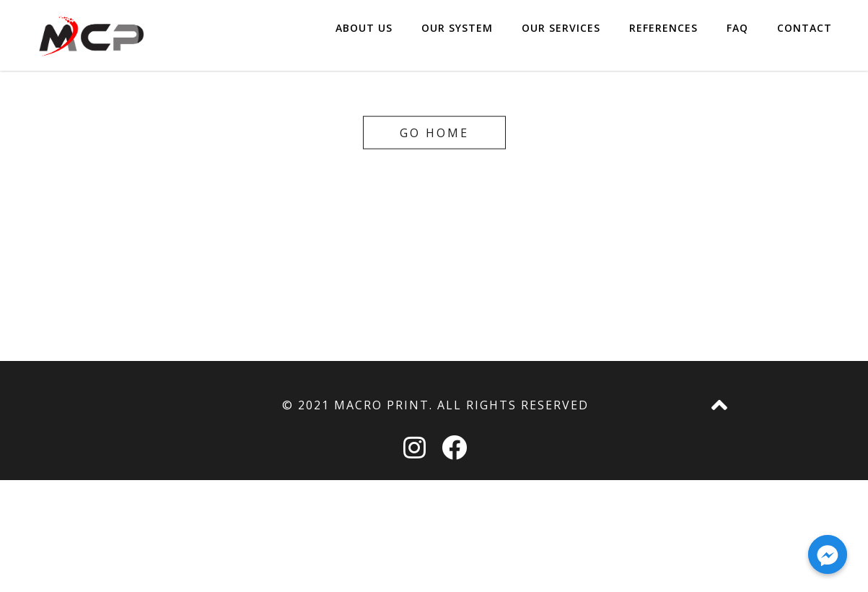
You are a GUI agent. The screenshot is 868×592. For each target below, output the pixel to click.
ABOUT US (364, 36)
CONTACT (805, 36)
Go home (434, 132)
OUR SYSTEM (457, 36)
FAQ (737, 36)
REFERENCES (663, 36)
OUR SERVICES (561, 36)
